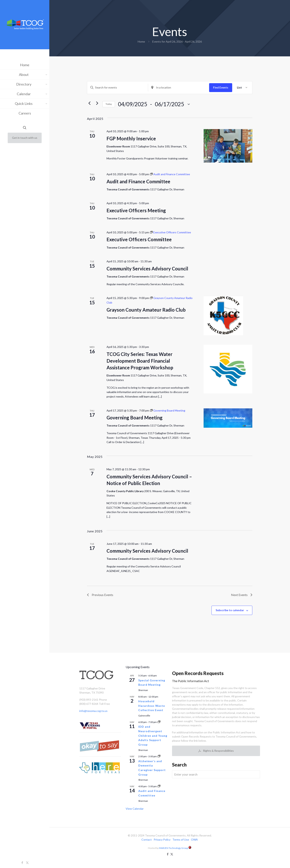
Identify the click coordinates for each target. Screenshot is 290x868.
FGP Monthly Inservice (131, 138)
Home (141, 41)
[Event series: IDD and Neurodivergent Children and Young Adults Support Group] (159, 722)
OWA (194, 840)
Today (109, 104)
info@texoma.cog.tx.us (93, 711)
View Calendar (135, 809)
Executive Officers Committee (139, 239)
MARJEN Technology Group (175, 848)
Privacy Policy (162, 840)
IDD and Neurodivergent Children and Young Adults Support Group (153, 736)
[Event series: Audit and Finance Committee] (170, 174)
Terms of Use (181, 840)
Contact (147, 840)
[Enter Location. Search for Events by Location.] (179, 88)
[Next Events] (97, 103)
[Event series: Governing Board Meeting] (168, 410)
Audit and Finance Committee (138, 181)
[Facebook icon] (22, 862)
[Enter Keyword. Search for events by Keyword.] (118, 88)
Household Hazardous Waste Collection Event (152, 706)
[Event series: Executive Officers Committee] (170, 232)
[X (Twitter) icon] (27, 862)
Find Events (221, 87)
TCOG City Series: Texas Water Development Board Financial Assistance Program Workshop (140, 361)
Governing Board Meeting (135, 418)
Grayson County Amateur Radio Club (146, 310)
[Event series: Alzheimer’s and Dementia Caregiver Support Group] (159, 756)
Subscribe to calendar (230, 610)
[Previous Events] (89, 103)
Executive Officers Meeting (136, 210)
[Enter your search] (216, 774)
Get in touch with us (25, 138)
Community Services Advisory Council (147, 269)
